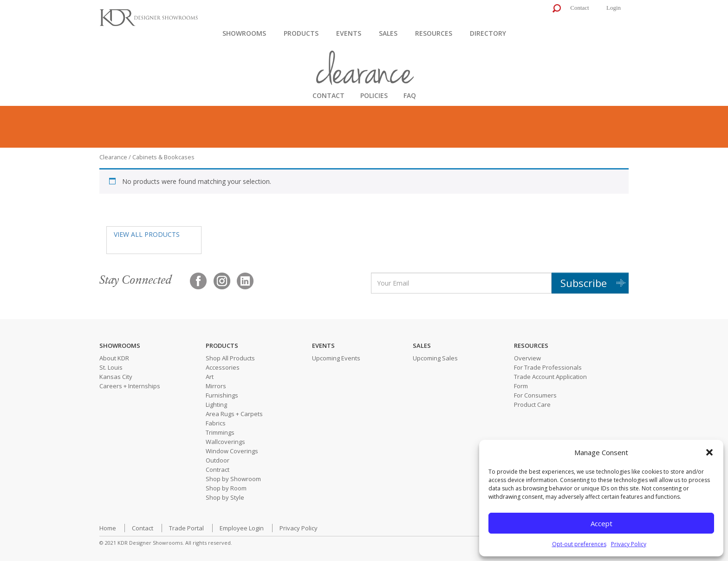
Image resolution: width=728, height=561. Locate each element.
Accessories (223, 367)
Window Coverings (232, 451)
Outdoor (218, 460)
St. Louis (111, 367)
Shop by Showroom (233, 479)
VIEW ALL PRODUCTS (147, 234)
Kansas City (116, 377)
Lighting (216, 404)
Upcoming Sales (435, 358)
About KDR (114, 358)
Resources (434, 33)
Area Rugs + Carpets (234, 414)
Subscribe (584, 283)
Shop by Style (225, 497)
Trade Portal (186, 528)
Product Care (532, 404)
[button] (709, 452)
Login (614, 8)
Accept (601, 523)
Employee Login (242, 528)
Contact (579, 8)
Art (210, 377)
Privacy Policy (629, 544)
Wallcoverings (225, 442)
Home (108, 528)
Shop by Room (226, 488)
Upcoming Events (336, 358)
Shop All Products (230, 358)
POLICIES (374, 95)
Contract (218, 470)
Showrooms (244, 33)
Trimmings (220, 432)
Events (349, 33)
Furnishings (222, 395)
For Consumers (535, 395)
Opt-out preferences (579, 544)
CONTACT (328, 95)
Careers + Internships (130, 386)
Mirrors (216, 386)
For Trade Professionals (548, 367)
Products (301, 33)
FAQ (410, 95)
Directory (488, 33)
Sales (388, 33)
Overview (527, 358)
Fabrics (216, 423)
